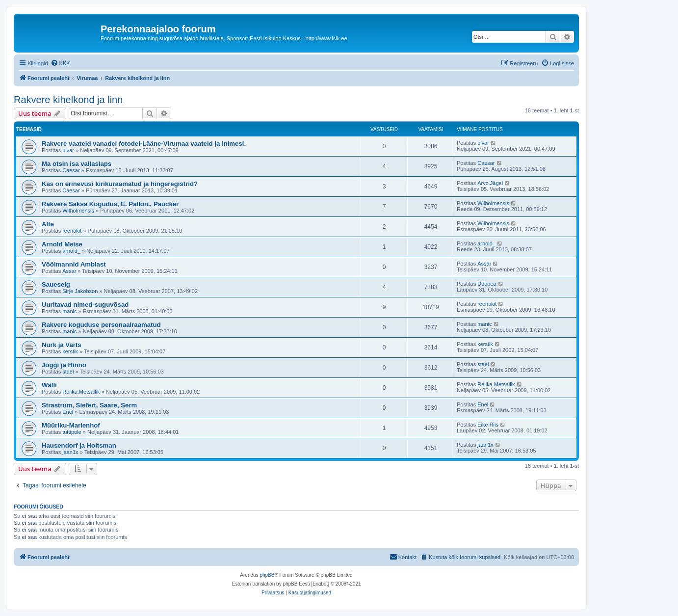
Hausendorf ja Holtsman (79, 445)
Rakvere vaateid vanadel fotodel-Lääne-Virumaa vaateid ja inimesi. (144, 144)
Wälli (49, 385)
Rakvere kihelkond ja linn (68, 100)
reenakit (72, 231)
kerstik (70, 351)
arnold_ (71, 251)
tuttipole (72, 432)
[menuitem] (60, 63)
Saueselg (56, 284)
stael (68, 372)
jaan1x (70, 452)
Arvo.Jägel (490, 183)
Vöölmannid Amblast (74, 264)
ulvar (68, 150)
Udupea (487, 284)
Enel (68, 412)
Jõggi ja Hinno (64, 365)
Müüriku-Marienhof (71, 425)
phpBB (267, 575)
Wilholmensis (78, 211)
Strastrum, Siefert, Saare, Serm (89, 405)
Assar (69, 271)
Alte (48, 224)
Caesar (71, 170)
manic (69, 311)
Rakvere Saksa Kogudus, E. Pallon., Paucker (110, 204)
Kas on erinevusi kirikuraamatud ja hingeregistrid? (120, 184)
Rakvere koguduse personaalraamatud (101, 325)
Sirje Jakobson (80, 291)
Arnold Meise (62, 244)
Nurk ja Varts (62, 345)
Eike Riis (488, 425)
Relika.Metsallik (81, 392)
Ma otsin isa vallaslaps (77, 164)
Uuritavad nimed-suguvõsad (85, 305)
